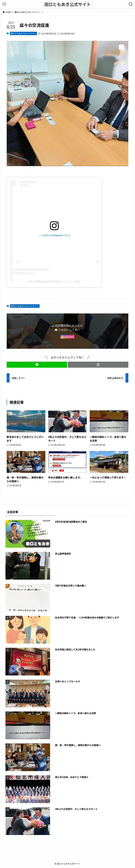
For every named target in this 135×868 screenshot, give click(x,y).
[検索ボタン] (131, 4)
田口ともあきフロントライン (23, 33)
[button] (37, 365)
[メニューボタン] (4, 4)
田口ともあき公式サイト (67, 4)
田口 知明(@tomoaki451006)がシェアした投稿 (54, 282)
